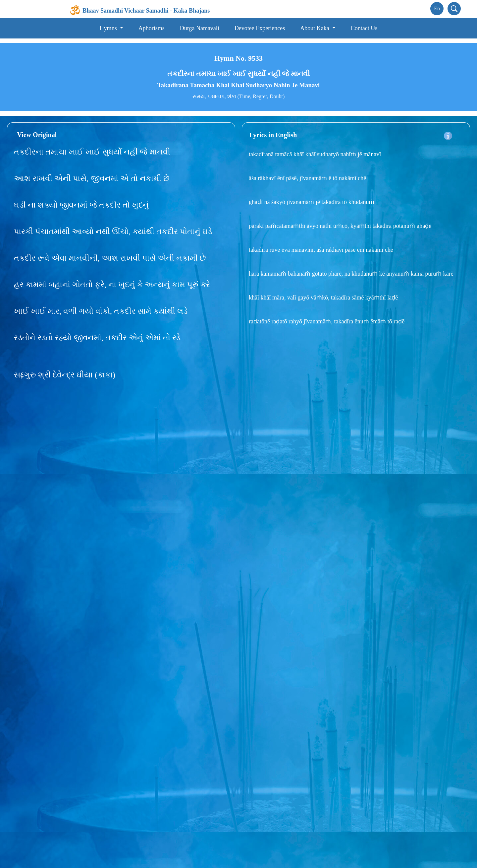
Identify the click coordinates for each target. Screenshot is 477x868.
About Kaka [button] (315, 28)
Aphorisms (152, 28)
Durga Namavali (200, 28)
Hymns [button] (109, 28)
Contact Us (364, 28)
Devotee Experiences (260, 28)
